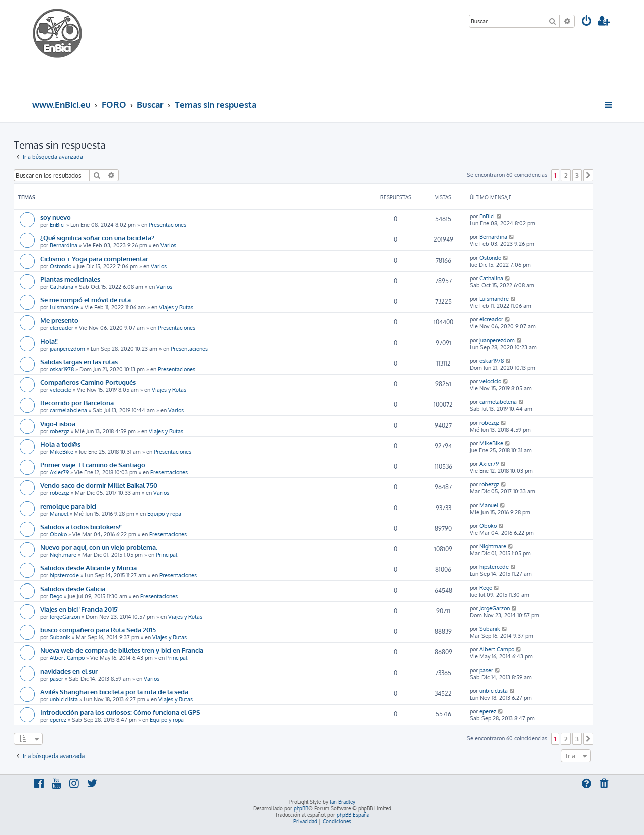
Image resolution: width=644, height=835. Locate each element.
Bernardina (64, 245)
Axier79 (59, 472)
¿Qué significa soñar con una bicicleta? (97, 238)
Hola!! (49, 341)
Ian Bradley (342, 802)
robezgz (60, 431)
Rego (56, 596)
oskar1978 (62, 369)
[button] (588, 175)
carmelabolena (68, 410)
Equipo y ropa (164, 514)
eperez (58, 720)
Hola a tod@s (60, 444)
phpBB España (353, 815)
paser (57, 679)
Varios (168, 245)
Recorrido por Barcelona (77, 403)
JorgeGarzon (65, 617)
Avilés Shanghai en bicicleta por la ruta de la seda (114, 691)
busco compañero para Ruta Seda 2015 (98, 630)
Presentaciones (168, 225)
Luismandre (64, 307)
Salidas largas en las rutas (79, 361)
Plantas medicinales (70, 279)
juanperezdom (67, 349)
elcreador (62, 328)
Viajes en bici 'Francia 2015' (79, 609)
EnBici (57, 225)
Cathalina (62, 287)
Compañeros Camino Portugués (88, 382)
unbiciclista (64, 699)
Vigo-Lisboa (58, 423)
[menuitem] (587, 22)
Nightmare (63, 555)
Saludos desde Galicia (73, 588)
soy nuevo (56, 217)
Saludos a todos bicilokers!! (81, 526)
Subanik (60, 637)
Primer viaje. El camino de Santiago (93, 465)
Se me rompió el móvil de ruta (86, 300)
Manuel (59, 514)
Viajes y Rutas (176, 307)
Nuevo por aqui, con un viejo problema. (99, 547)
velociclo (61, 390)
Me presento (59, 320)
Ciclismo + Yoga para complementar (94, 258)
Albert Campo (67, 658)
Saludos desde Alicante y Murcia (89, 568)
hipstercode (64, 575)
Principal (167, 555)
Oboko (58, 534)
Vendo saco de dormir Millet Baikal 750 (99, 485)
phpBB (301, 808)
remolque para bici (68, 506)
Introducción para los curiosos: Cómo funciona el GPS (120, 712)
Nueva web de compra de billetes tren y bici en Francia (122, 650)
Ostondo (61, 266)
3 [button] (577, 175)
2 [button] (566, 175)
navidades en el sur (69, 671)
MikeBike (62, 452)
